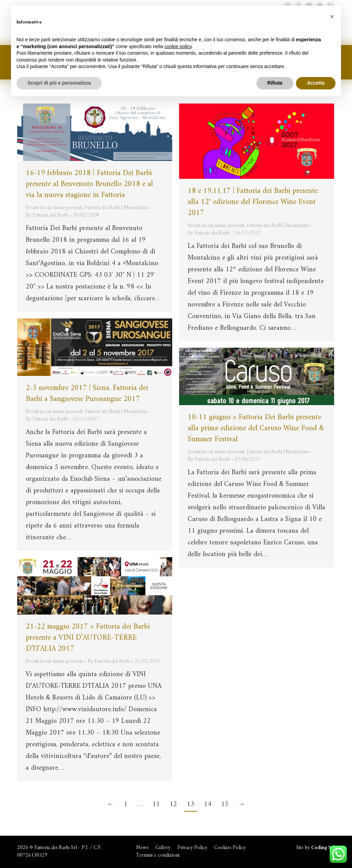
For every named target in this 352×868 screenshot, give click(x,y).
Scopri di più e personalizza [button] (59, 83)
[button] (332, 17)
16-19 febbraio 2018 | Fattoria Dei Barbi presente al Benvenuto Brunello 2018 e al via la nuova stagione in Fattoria (89, 184)
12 (173, 805)
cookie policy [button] (178, 46)
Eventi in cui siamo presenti (54, 208)
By (47, 216)
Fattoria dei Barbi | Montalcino (116, 208)
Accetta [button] (316, 83)
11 (156, 805)
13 (190, 805)
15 (225, 805)
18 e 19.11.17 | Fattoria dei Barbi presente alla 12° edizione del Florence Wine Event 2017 (253, 202)
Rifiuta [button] (275, 83)
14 (208, 805)
